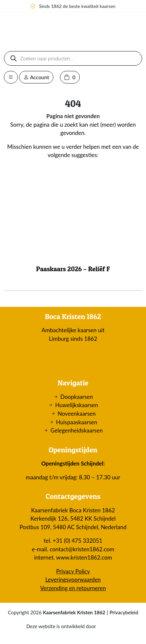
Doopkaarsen (77, 397)
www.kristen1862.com (84, 557)
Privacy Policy (73, 571)
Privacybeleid (124, 612)
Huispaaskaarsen (77, 422)
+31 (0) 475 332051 (77, 541)
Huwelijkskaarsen (76, 405)
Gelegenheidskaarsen (76, 430)
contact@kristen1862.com (82, 549)
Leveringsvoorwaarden (73, 580)
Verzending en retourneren (73, 588)
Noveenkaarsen (77, 414)
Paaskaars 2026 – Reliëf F (73, 269)
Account (36, 77)
